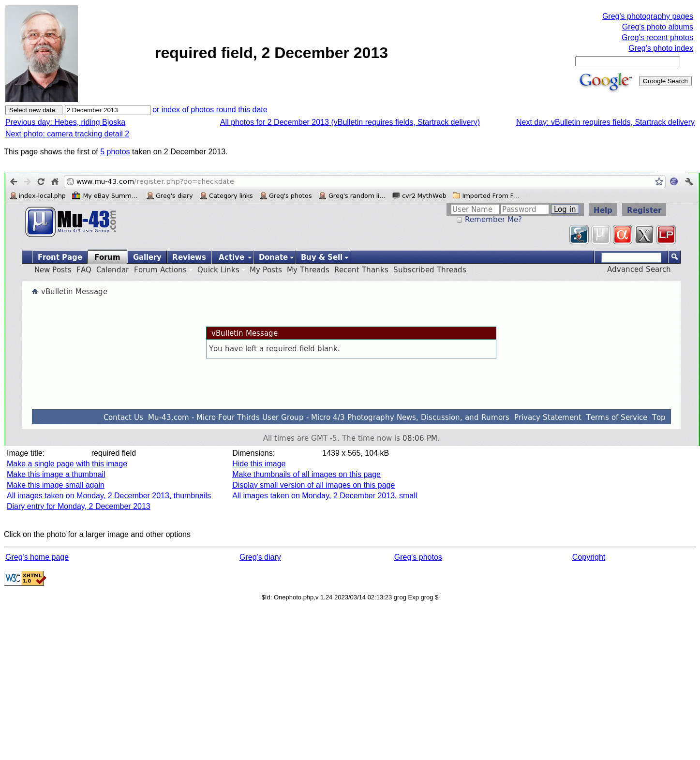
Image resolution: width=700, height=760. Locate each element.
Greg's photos (418, 557)
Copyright (589, 557)
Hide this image (259, 464)
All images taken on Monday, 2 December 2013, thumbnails (109, 496)
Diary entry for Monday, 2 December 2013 (79, 506)
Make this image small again (56, 485)
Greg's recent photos (657, 37)
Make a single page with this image (67, 464)
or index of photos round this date (210, 110)
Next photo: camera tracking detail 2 (67, 134)
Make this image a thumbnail (56, 474)
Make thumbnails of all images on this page (306, 474)
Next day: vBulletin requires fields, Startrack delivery (605, 122)
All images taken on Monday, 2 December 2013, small (325, 496)
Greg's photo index (661, 48)
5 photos (115, 152)
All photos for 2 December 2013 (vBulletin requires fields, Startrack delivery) (350, 122)
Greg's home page (37, 557)
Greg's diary (260, 557)
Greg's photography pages (648, 16)
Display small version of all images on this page (313, 485)
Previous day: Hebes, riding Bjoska (65, 122)
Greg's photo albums (658, 27)
